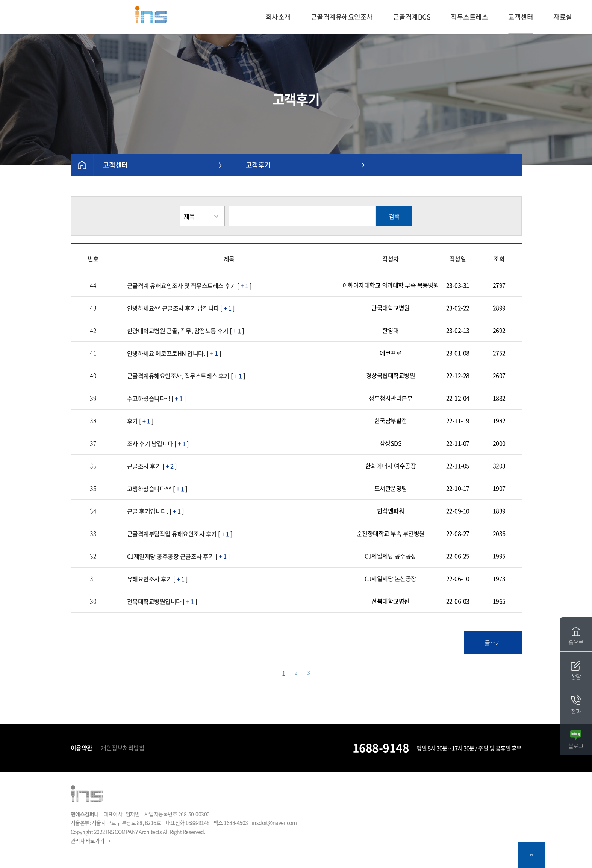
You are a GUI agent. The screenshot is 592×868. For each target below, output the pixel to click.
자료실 (563, 17)
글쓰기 (493, 643)
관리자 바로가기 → (91, 841)
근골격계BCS (412, 17)
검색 (394, 216)
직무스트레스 (469, 17)
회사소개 (278, 17)
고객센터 (521, 17)
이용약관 (82, 748)
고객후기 (258, 165)
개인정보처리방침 (123, 748)
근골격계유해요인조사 (342, 17)
